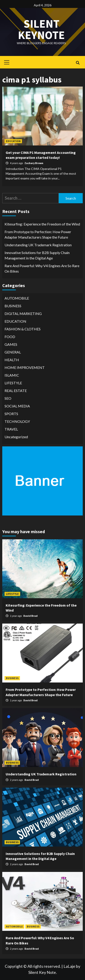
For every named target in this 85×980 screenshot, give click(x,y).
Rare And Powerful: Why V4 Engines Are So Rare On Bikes (42, 268)
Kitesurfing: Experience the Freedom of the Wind (42, 224)
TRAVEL (11, 429)
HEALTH (12, 360)
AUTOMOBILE (17, 298)
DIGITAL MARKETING (23, 313)
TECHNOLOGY (17, 421)
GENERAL (13, 352)
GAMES (11, 344)
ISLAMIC (12, 375)
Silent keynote (41, 29)
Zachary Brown (34, 163)
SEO (8, 398)
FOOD (10, 337)
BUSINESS (13, 306)
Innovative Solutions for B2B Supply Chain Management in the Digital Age (37, 255)
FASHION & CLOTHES (23, 329)
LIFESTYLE (13, 383)
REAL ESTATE (16, 391)
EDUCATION (13, 141)
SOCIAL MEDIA (17, 406)
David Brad (30, 616)
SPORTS (11, 414)
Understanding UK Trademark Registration (38, 245)
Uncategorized (16, 437)
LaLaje (69, 966)
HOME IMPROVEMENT (25, 367)
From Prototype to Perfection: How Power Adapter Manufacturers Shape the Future (38, 234)
